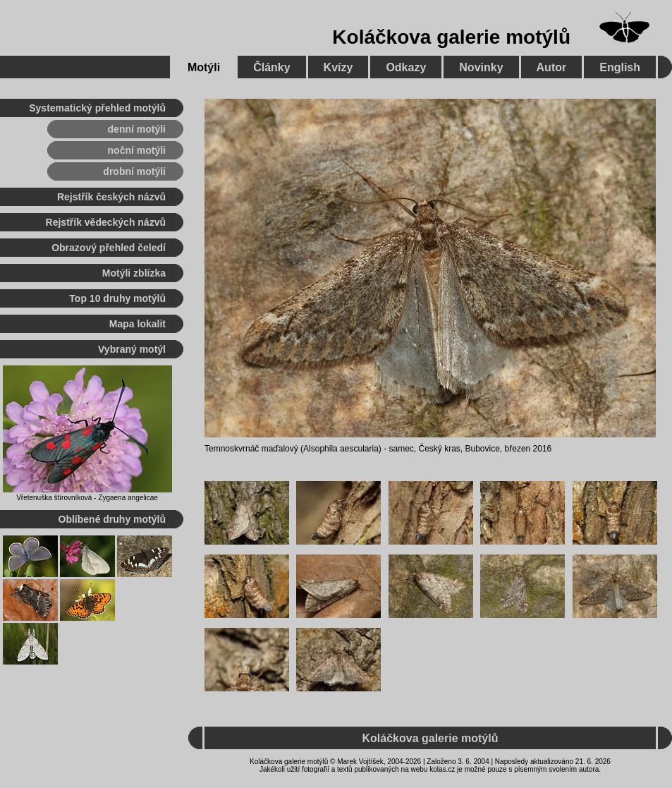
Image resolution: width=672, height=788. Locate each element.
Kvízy (338, 67)
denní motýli (137, 129)
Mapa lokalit (138, 324)
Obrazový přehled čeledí (109, 248)
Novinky (481, 67)
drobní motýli (134, 171)
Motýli (204, 67)
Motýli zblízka (134, 273)
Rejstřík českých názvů (111, 197)
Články (271, 67)
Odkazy (406, 67)
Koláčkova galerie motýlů (451, 37)
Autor (552, 67)
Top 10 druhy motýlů (117, 298)
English (620, 67)
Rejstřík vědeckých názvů (106, 222)
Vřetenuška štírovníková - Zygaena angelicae (87, 498)
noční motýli (137, 150)
